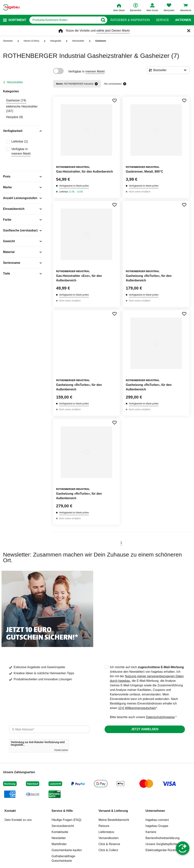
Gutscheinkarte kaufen (67, 850)
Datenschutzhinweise (160, 717)
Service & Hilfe (62, 811)
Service (162, 20)
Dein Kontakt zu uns (18, 820)
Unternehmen (155, 811)
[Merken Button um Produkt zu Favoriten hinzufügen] (114, 100)
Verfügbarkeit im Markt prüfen (74, 186)
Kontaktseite (60, 832)
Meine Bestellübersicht (114, 820)
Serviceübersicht (63, 826)
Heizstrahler (15, 82)
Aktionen (183, 20)
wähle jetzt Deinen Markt (113, 31)
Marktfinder (59, 844)
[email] (49, 729)
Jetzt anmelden (145, 729)
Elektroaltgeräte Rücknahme (165, 850)
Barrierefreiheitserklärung (163, 838)
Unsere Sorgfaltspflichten (162, 844)
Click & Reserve (109, 844)
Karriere (151, 832)
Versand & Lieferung (113, 811)
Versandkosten (109, 838)
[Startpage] (11, 7)
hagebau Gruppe (157, 826)
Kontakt (10, 811)
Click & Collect (108, 850)
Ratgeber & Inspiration (130, 20)
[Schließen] (189, 31)
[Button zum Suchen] (103, 20)
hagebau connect (157, 820)
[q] (64, 20)
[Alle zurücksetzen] (125, 84)
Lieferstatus (106, 832)
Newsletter (59, 838)
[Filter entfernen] (96, 84)
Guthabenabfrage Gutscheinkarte (63, 858)
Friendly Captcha (61, 750)
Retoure (104, 826)
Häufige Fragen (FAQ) (66, 820)
